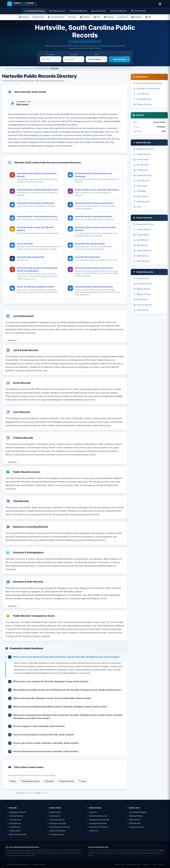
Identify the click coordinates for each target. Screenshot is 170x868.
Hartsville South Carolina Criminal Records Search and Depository (37, 269)
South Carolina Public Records (23, 69)
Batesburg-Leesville (30, 781)
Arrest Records (15, 823)
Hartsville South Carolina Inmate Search (94, 203)
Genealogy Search (143, 284)
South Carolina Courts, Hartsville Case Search (97, 190)
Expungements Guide (98, 823)
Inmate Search (141, 159)
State (96, 55)
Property (85, 17)
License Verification (57, 831)
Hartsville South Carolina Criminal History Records (37, 175)
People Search (55, 812)
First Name (51, 55)
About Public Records (98, 816)
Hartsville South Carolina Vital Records (35, 203)
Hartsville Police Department (31, 257)
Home (8, 69)
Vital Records (141, 170)
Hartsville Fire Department (88, 257)
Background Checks (144, 149)
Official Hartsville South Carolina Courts (94, 268)
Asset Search (141, 299)
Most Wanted (135, 820)
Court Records (141, 94)
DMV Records (141, 196)
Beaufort (49, 781)
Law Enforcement (56, 17)
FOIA (137, 207)
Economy (123, 17)
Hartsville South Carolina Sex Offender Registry (35, 229)
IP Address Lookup (57, 834)
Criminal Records (142, 99)
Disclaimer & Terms (134, 865)
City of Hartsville (25, 244)
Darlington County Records (146, 89)
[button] (65, 657)
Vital (97, 17)
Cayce (82, 781)
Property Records (142, 104)
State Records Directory (99, 827)
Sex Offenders (141, 165)
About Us (93, 812)
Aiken (13, 781)
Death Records (141, 202)
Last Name (74, 55)
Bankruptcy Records (58, 823)
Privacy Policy (120, 865)
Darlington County (42, 69)
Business (109, 17)
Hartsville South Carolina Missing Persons (37, 216)
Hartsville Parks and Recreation (90, 244)
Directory (24, 17)
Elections (136, 17)
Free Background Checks (59, 827)
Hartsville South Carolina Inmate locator (94, 287)
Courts (72, 17)
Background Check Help (99, 820)
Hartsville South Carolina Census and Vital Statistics (95, 229)
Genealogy (140, 191)
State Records (141, 310)
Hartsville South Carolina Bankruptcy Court (38, 190)
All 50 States (140, 186)
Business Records (143, 305)
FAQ (148, 17)
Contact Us (94, 831)
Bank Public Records (18, 834)
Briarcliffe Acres (66, 781)
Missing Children (142, 294)
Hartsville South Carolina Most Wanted (93, 216)
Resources (38, 17)
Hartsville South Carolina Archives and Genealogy (93, 175)
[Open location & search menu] (160, 4)
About (154, 865)
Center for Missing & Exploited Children (36, 287)
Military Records (142, 289)
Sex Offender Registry (138, 812)
